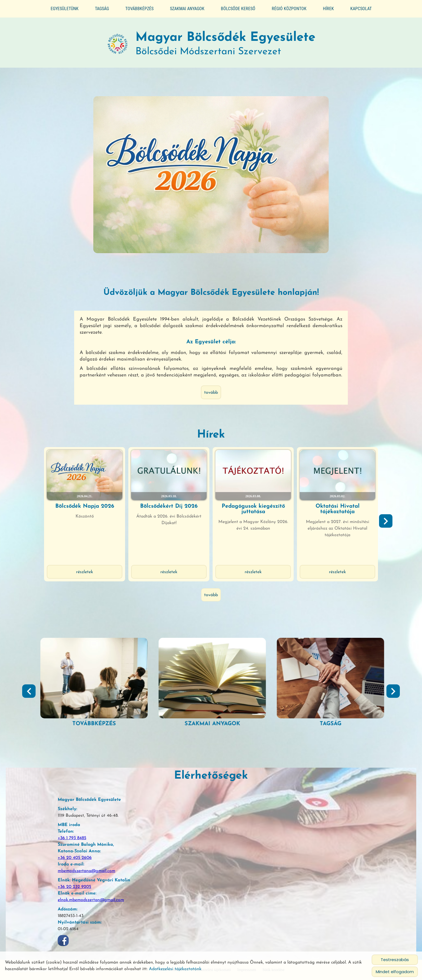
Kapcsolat (361, 9)
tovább (211, 393)
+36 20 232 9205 (74, 887)
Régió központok (289, 9)
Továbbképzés (139, 9)
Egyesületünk (65, 9)
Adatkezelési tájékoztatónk (175, 969)
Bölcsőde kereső (238, 9)
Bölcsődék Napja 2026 (85, 506)
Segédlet (93, 724)
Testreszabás (395, 960)
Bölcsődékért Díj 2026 (169, 506)
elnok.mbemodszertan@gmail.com (91, 900)
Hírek (328, 9)
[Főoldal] (118, 44)
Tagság (102, 9)
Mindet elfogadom (395, 972)
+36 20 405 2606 (75, 858)
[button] (386, 521)
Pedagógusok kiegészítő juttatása (253, 509)
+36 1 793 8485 (72, 838)
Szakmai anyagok (187, 9)
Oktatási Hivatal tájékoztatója (338, 509)
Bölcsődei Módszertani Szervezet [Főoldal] (225, 44)
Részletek (85, 572)
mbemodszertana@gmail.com (86, 871)
